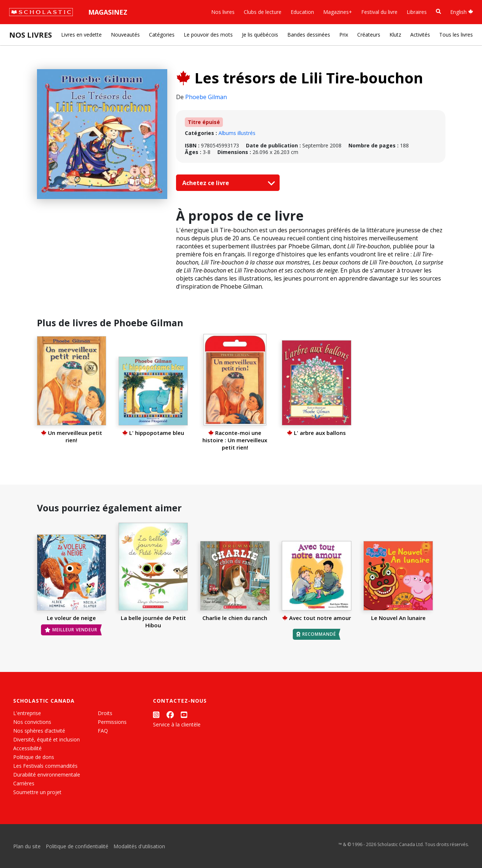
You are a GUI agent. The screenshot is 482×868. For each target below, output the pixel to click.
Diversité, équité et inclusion (46, 739)
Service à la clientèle (177, 724)
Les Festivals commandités (45, 766)
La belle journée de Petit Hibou (153, 621)
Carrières (24, 783)
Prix (344, 35)
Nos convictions (32, 722)
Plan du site (27, 846)
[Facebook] (170, 715)
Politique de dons (34, 757)
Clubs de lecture (263, 12)
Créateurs (369, 35)
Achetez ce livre (227, 183)
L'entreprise (27, 713)
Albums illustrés (237, 133)
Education (302, 12)
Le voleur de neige (71, 618)
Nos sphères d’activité (39, 731)
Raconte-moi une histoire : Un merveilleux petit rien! (235, 440)
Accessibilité (27, 748)
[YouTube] (184, 715)
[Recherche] (438, 12)
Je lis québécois (260, 35)
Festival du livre (379, 12)
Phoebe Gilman (206, 97)
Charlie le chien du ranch (235, 618)
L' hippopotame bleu (153, 433)
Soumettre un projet (37, 792)
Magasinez (108, 12)
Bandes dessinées (309, 35)
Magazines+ (338, 12)
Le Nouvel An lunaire (398, 618)
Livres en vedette (81, 35)
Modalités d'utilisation (139, 846)
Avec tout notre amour (317, 618)
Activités (420, 35)
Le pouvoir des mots (208, 35)
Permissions (112, 722)
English (462, 12)
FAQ (103, 731)
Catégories (162, 35)
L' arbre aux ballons (316, 433)
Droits (105, 713)
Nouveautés (125, 35)
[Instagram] (156, 715)
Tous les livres (456, 35)
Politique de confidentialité (77, 846)
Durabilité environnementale (47, 775)
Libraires (417, 12)
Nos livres (223, 12)
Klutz (395, 35)
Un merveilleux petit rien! (72, 436)
